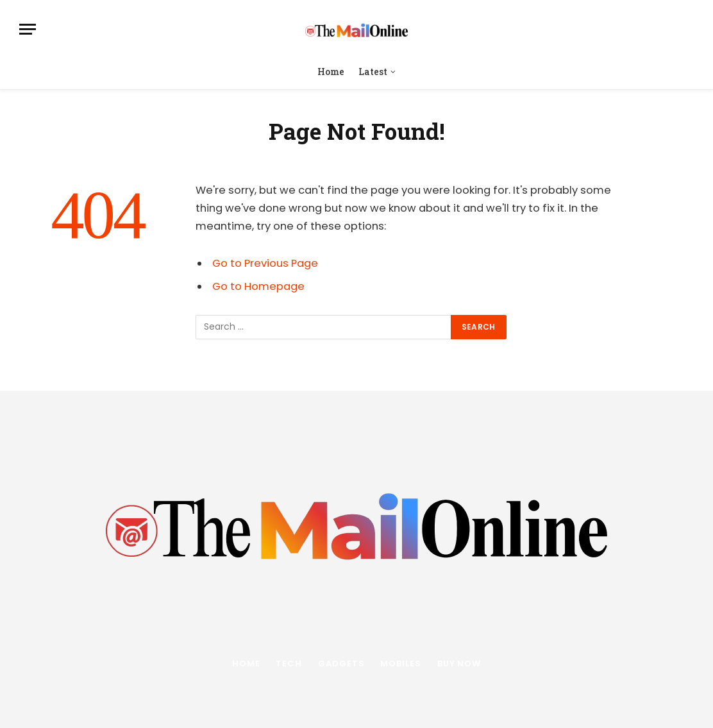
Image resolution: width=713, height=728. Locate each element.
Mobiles (400, 664)
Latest (373, 72)
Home (331, 72)
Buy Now (459, 664)
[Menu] (28, 29)
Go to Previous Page (265, 263)
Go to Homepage (258, 286)
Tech (289, 664)
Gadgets (341, 664)
